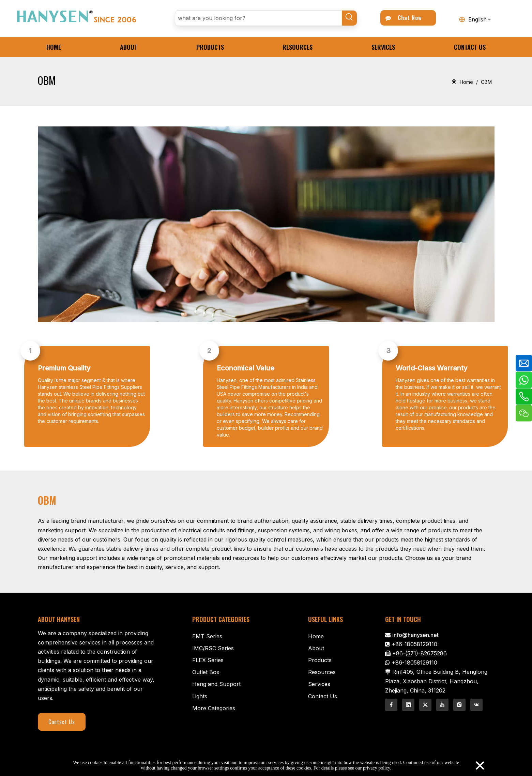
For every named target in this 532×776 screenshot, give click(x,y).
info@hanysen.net (415, 635)
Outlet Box (206, 672)
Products (320, 660)
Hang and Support (216, 684)
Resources (322, 672)
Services (319, 684)
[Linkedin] (408, 705)
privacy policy (377, 768)
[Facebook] (391, 705)
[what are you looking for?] (259, 18)
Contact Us (62, 722)
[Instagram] (459, 705)
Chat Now (404, 18)
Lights (200, 696)
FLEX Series (208, 660)
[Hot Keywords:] (349, 18)
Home (316, 636)
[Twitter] (425, 705)
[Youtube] (442, 705)
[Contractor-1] (266, 224)
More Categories (214, 708)
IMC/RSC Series (213, 648)
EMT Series (207, 636)
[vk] (476, 705)
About (316, 648)
